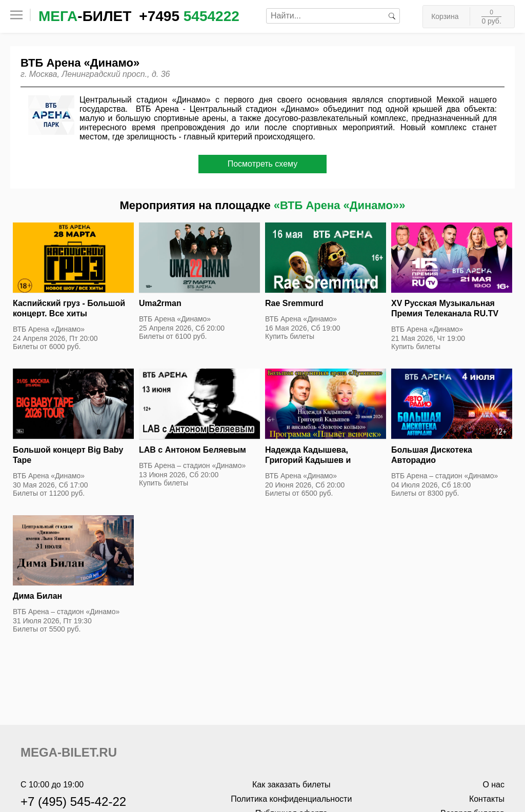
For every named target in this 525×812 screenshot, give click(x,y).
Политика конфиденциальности (291, 799)
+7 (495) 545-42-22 (73, 801)
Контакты (487, 799)
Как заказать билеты (291, 785)
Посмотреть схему (263, 164)
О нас (493, 785)
